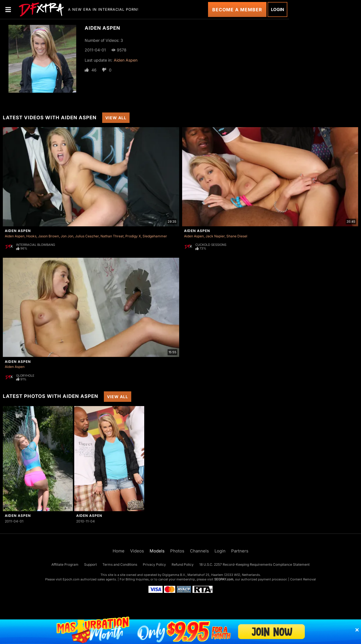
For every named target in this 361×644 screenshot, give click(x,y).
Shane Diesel (237, 236)
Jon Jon (67, 236)
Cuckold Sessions (211, 245)
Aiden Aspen (126, 60)
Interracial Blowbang (36, 245)
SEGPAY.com (224, 579)
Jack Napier (215, 236)
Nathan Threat (112, 236)
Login (277, 9)
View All (116, 118)
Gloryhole (25, 376)
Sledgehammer (155, 236)
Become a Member (237, 10)
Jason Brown (49, 236)
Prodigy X (133, 236)
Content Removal (303, 579)
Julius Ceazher (87, 236)
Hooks (31, 236)
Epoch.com (71, 579)
